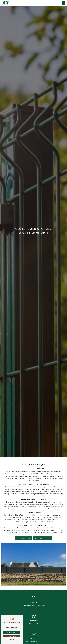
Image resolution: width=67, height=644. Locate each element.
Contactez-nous (42, 534)
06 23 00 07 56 (34, 623)
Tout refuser (12, 636)
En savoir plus (23, 534)
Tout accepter (12, 633)
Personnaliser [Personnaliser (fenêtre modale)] (12, 640)
